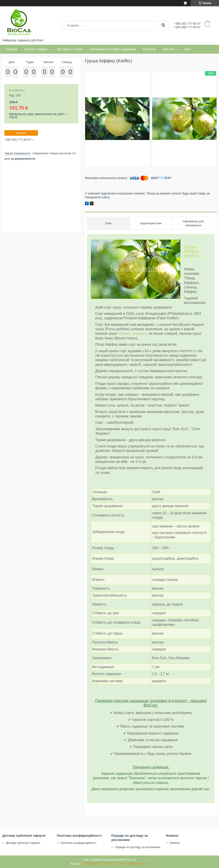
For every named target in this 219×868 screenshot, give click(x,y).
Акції (187, 49)
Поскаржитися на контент (97, 864)
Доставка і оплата (70, 49)
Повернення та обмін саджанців (113, 49)
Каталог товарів (36, 49)
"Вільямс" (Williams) (132, 334)
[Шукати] (163, 25)
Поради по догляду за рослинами (138, 847)
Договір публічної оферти (23, 843)
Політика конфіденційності (78, 843)
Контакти (150, 49)
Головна (12, 49)
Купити (21, 133)
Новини (175, 843)
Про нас (169, 49)
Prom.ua (130, 860)
